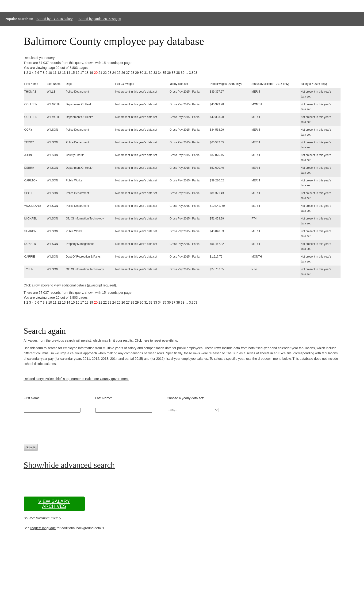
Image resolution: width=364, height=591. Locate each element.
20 (96, 73)
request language (43, 528)
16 (78, 73)
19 (91, 73)
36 (169, 73)
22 (105, 73)
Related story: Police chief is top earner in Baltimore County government (76, 379)
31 (146, 73)
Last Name (54, 84)
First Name (31, 84)
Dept (69, 84)
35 (164, 73)
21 (100, 73)
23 (110, 73)
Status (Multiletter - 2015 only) (270, 84)
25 (119, 73)
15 (73, 73)
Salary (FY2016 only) (314, 84)
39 (183, 73)
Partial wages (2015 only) (226, 84)
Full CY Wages (125, 84)
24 (114, 73)
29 (137, 73)
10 (50, 73)
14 (69, 73)
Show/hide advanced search (69, 465)
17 (82, 73)
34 (160, 73)
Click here (142, 341)
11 (55, 73)
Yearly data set (179, 84)
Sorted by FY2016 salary (54, 19)
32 (151, 73)
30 (142, 73)
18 (87, 73)
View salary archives (54, 504)
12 (59, 73)
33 (155, 73)
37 (173, 73)
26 (123, 73)
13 (64, 73)
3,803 (193, 73)
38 (178, 73)
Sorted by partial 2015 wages (100, 19)
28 (132, 73)
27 (128, 73)
